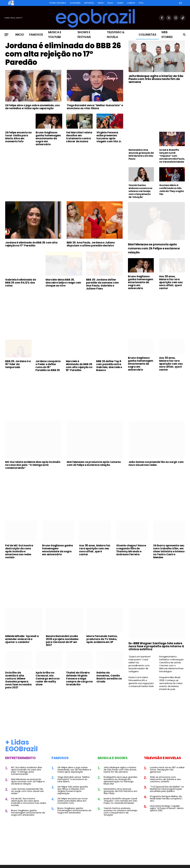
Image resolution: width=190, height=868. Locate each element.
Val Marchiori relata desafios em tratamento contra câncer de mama (79, 137)
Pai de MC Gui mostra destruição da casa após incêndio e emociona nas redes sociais (19, 551)
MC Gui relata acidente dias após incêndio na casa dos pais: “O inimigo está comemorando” (33, 465)
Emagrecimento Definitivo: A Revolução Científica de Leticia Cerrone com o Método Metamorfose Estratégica (171, 664)
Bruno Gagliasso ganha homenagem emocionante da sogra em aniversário (48, 138)
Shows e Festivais (84, 35)
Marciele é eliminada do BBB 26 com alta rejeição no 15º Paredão (79, 366)
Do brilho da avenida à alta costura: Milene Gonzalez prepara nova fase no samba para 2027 (18, 680)
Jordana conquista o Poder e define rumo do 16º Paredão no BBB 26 (48, 366)
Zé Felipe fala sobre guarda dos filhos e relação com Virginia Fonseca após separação (73, 790)
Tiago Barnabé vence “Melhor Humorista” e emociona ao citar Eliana (95, 107)
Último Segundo (58, 3)
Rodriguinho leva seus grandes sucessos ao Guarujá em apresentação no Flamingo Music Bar (120, 780)
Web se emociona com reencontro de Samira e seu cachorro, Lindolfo (165, 779)
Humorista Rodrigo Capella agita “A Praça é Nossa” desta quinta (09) (167, 808)
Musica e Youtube (55, 35)
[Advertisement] (64, 170)
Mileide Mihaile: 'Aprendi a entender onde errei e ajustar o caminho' (22, 639)
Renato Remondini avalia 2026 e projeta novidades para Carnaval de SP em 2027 (62, 641)
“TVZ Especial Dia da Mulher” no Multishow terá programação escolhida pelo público (167, 789)
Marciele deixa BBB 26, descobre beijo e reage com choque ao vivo (63, 283)
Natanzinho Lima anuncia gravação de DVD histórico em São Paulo (141, 154)
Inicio (20, 35)
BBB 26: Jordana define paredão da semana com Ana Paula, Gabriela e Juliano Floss (102, 284)
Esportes (89, 3)
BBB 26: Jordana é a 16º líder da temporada (18, 364)
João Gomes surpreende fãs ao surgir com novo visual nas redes (156, 463)
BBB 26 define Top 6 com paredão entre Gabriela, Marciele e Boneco (109, 366)
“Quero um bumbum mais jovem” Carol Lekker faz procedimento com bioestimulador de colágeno (140, 664)
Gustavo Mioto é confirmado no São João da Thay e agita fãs (171, 190)
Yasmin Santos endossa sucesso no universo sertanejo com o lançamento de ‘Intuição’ (140, 191)
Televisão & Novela (116, 35)
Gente (101, 3)
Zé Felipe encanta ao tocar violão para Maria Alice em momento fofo (18, 137)
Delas (110, 3)
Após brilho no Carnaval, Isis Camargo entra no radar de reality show (48, 679)
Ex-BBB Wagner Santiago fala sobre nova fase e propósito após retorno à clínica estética (156, 646)
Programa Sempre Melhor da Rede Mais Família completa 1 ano (166, 798)
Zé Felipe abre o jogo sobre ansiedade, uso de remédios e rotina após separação (32, 107)
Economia (75, 3)
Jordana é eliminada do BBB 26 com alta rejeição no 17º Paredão (63, 54)
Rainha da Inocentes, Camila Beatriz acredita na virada (109, 677)
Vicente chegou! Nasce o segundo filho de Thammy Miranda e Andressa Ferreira (131, 550)
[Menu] (6, 35)
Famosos (36, 35)
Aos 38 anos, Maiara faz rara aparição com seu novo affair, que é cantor (171, 282)
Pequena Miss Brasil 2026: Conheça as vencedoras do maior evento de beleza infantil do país (171, 683)
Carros (131, 3)
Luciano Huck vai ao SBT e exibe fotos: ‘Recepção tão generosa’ (167, 770)
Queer (120, 3)
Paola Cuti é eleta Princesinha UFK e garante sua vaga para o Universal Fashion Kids (141, 682)
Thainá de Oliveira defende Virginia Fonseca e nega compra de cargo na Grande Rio (79, 679)
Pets (141, 3)
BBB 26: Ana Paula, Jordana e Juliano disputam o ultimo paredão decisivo (91, 244)
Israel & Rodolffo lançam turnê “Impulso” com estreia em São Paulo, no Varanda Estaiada (172, 156)
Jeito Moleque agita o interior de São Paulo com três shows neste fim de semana (156, 79)
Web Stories (167, 35)
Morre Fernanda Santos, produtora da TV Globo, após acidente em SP (102, 639)
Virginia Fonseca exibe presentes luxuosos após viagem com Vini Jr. (109, 137)
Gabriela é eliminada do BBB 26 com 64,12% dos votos (21, 283)
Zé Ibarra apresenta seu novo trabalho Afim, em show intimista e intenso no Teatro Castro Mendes (169, 551)
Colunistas (147, 35)
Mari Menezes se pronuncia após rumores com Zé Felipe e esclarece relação (154, 248)
